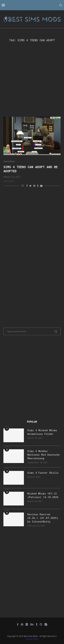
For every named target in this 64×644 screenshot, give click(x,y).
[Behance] (32, 624)
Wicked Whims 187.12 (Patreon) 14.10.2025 (43, 495)
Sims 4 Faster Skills (43, 473)
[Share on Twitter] (30, 186)
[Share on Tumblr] (38, 186)
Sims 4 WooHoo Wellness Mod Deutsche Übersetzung (43, 455)
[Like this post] (23, 186)
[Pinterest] (22, 624)
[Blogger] (46, 624)
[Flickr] (27, 624)
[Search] (61, 5)
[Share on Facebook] (27, 186)
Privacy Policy (32, 639)
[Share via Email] (41, 186)
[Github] (41, 624)
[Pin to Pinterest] (34, 186)
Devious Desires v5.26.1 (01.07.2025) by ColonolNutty (43, 518)
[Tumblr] (37, 624)
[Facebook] (18, 624)
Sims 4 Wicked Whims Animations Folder (42, 432)
